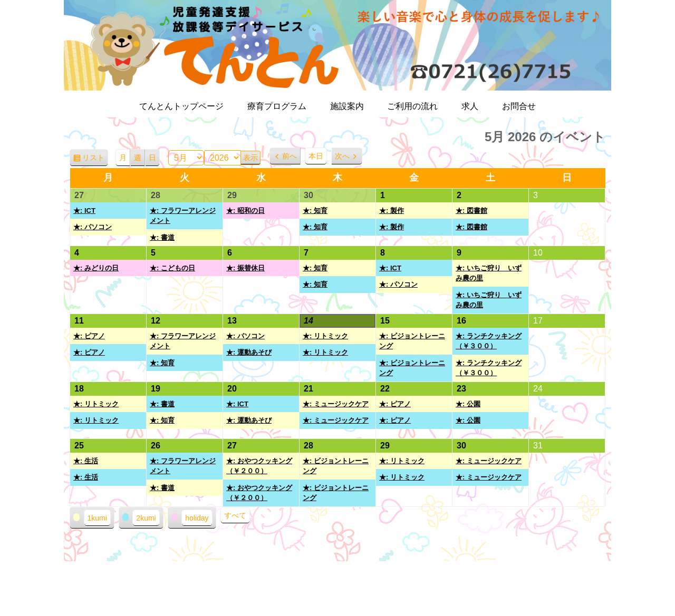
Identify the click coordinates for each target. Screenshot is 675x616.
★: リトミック (325, 336)
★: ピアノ (89, 336)
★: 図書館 (471, 211)
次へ (342, 156)
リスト (95, 159)
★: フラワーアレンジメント (183, 216)
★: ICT (84, 211)
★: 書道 (162, 237)
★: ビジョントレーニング (412, 341)
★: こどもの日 (172, 268)
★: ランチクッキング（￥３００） (489, 341)
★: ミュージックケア (336, 404)
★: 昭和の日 (245, 211)
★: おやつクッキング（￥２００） (259, 466)
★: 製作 (392, 211)
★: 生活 (86, 461)
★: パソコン (93, 227)
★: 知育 (315, 211)
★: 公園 (468, 404)
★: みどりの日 (96, 268)
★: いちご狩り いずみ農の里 (489, 273)
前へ (290, 156)
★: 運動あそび (249, 352)
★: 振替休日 (245, 268)
